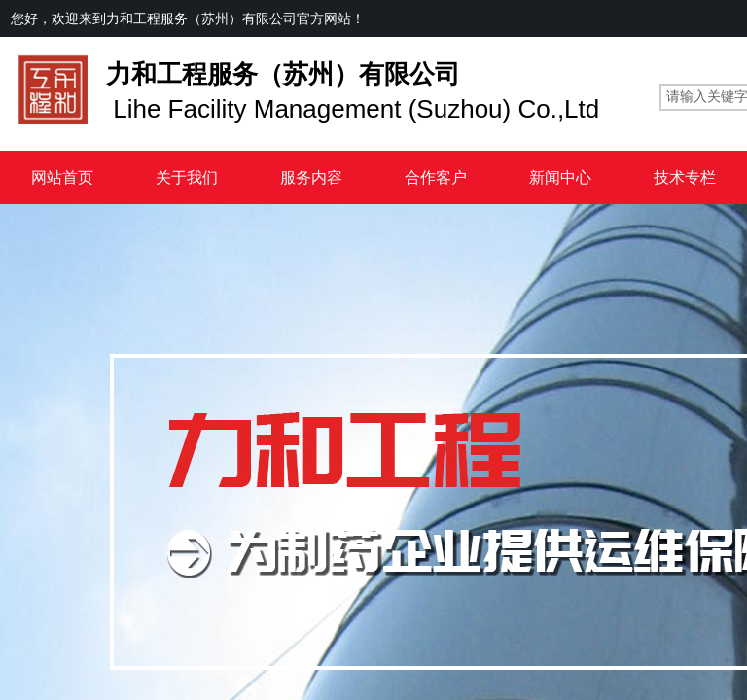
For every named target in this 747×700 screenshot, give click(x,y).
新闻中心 (560, 177)
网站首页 (62, 177)
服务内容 (311, 177)
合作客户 (436, 177)
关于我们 (187, 177)
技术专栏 (685, 177)
